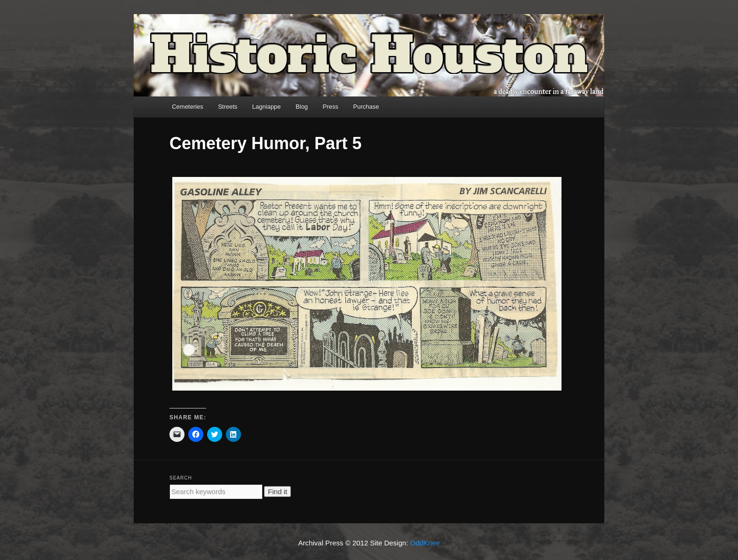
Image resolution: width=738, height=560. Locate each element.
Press (331, 107)
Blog (302, 107)
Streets (228, 107)
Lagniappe (267, 107)
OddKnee (425, 543)
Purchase (366, 107)
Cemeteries (187, 107)
